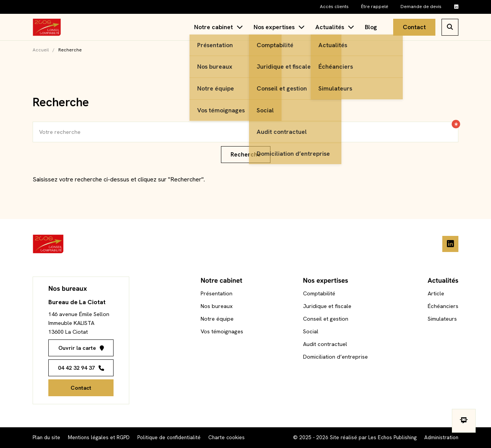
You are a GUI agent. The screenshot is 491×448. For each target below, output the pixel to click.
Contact (414, 27)
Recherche (246, 154)
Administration (441, 437)
